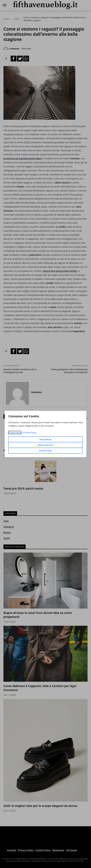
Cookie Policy (15, 432)
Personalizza (46, 439)
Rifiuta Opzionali (45, 445)
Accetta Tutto (45, 451)
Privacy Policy (30, 432)
